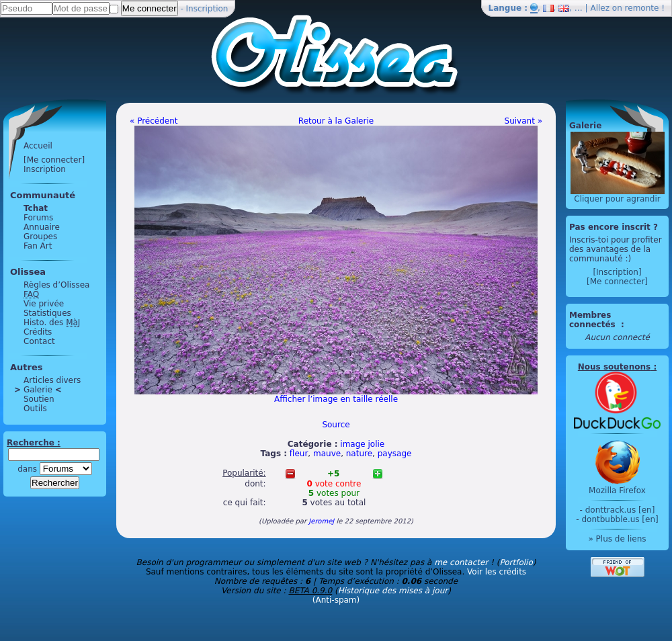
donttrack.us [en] (620, 510)
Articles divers (52, 380)
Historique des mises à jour (393, 591)
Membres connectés (594, 320)
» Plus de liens (617, 539)
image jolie (362, 444)
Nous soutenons (614, 367)
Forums (38, 218)
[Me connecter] (54, 160)
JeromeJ (321, 521)
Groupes (40, 237)
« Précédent (154, 121)
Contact (39, 341)
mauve (327, 454)
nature (359, 454)
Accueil (38, 146)
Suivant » (523, 121)
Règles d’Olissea (56, 285)
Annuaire (42, 227)
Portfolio (516, 562)
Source (336, 425)
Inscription (207, 9)
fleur (299, 454)
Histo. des (52, 323)
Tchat (36, 208)
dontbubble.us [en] (620, 519)
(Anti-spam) (336, 600)
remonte (642, 8)
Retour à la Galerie (336, 121)
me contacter (461, 562)
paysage (395, 454)
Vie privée (44, 304)
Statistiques (47, 313)
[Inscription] (617, 272)
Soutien (39, 399)
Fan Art (38, 246)
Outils (35, 409)
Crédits (38, 332)
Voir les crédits (497, 572)
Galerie (38, 390)
